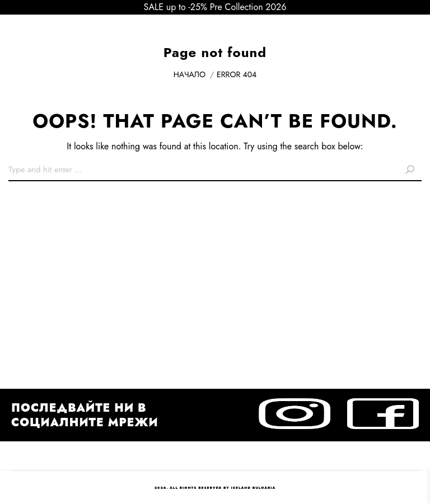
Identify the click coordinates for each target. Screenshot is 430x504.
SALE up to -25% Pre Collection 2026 (215, 7)
